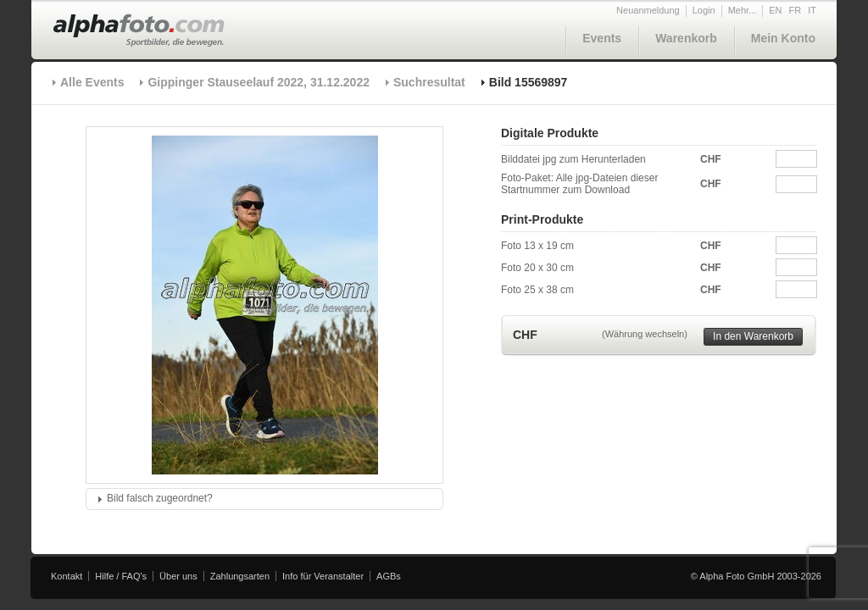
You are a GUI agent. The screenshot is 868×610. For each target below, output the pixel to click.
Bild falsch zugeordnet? (160, 498)
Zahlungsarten (240, 576)
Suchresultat (429, 82)
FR (796, 10)
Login (704, 10)
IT (812, 10)
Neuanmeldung (648, 10)
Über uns (178, 576)
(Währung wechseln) (645, 334)
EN (775, 10)
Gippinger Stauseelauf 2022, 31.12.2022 (258, 82)
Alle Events (92, 82)
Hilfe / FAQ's (121, 576)
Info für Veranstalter (323, 576)
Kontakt (67, 576)
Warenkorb (686, 38)
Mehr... (743, 10)
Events (602, 38)
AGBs (389, 576)
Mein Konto (783, 38)
